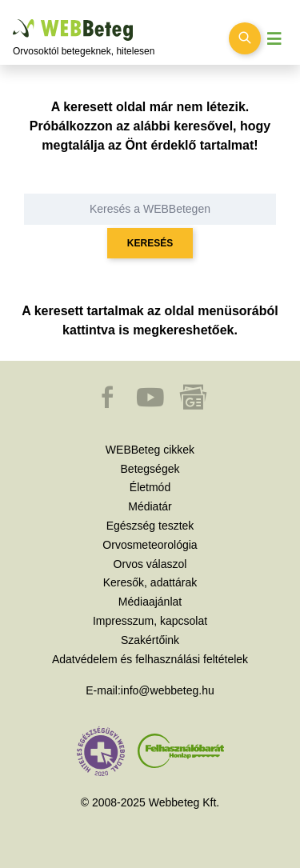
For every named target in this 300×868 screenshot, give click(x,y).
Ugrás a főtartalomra (13, 20)
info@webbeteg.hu (168, 690)
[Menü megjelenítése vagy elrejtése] (274, 39)
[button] (109, 405)
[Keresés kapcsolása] (245, 38)
